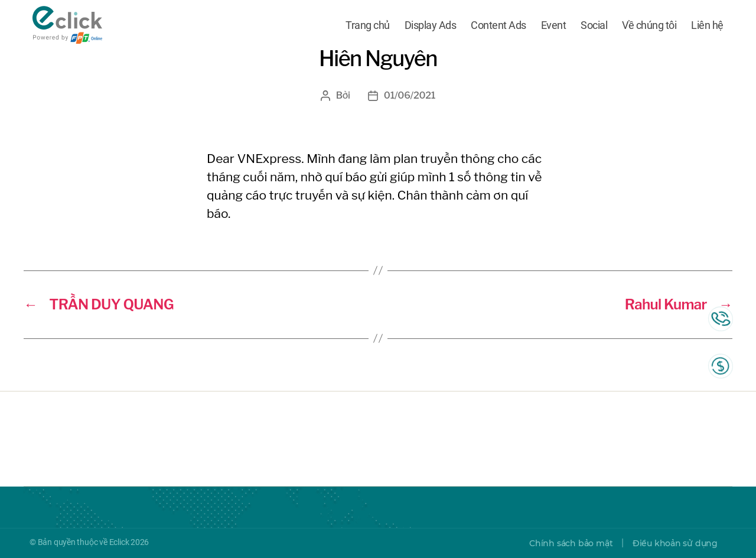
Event (554, 25)
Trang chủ (368, 25)
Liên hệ (707, 25)
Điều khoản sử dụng (675, 543)
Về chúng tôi (649, 25)
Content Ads (498, 25)
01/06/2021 (410, 95)
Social (594, 25)
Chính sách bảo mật (571, 543)
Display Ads (431, 25)
